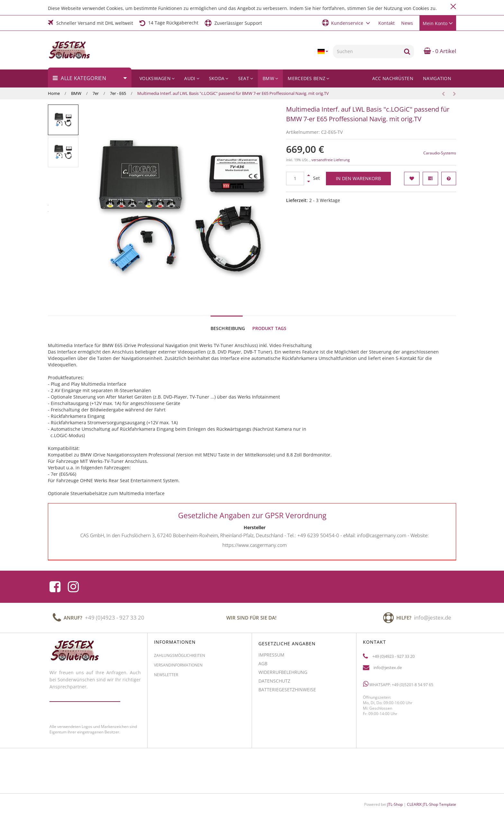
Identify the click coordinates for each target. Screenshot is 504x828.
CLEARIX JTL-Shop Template (432, 804)
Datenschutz (274, 683)
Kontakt (387, 23)
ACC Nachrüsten (393, 78)
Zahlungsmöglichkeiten (180, 658)
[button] (347, 23)
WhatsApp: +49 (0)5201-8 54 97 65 (398, 687)
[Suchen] (367, 51)
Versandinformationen (178, 668)
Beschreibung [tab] (228, 328)
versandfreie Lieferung (331, 160)
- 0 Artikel (440, 51)
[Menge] (295, 179)
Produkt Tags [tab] (270, 328)
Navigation (437, 78)
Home (54, 93)
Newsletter (166, 677)
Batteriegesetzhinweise (287, 692)
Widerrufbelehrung (283, 675)
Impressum (271, 657)
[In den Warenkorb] (358, 179)
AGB (263, 666)
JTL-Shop (395, 804)
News (407, 23)
